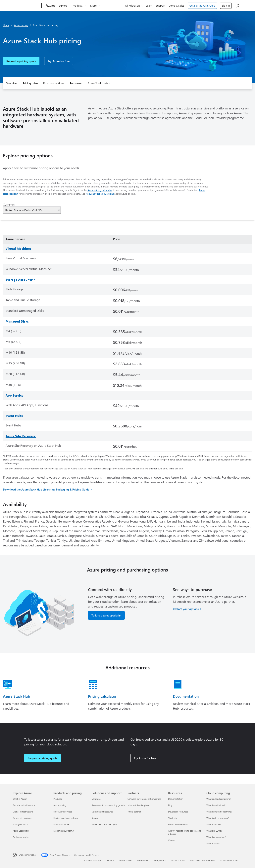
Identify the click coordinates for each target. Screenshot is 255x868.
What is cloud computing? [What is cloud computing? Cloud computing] (219, 799)
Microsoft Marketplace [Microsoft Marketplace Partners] (138, 805)
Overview (11, 83)
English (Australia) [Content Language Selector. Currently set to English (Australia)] (27, 855)
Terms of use (125, 860)
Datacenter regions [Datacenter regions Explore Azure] (22, 818)
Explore (63, 5)
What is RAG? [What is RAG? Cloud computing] (213, 843)
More (93, 5)
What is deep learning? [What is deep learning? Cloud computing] (218, 818)
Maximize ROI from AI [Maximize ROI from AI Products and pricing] (64, 831)
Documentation (186, 696)
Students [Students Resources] (172, 818)
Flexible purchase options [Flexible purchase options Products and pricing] (66, 818)
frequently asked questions (100, 194)
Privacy (110, 860)
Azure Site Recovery (21, 436)
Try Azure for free (59, 61)
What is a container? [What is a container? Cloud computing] (216, 837)
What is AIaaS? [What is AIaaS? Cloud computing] (214, 824)
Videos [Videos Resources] (171, 840)
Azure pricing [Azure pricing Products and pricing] (60, 805)
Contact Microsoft (93, 860)
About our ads (178, 860)
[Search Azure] (237, 5)
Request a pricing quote (21, 61)
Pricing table (30, 83)
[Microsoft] (26, 6)
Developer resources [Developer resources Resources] (178, 812)
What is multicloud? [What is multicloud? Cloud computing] (216, 805)
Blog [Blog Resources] (170, 805)
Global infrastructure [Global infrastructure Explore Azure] (23, 812)
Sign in (226, 5)
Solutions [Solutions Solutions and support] (96, 799)
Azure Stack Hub (98, 83)
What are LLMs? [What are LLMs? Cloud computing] (214, 831)
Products (78, 5)
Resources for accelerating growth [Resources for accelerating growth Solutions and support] (108, 805)
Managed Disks (17, 321)
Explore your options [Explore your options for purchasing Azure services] (186, 609)
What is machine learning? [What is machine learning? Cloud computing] (219, 812)
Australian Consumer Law (203, 860)
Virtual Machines (18, 248)
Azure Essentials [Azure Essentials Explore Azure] (21, 831)
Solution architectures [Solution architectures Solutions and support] (102, 812)
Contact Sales (177, 5)
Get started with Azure (202, 5)
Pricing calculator (102, 696)
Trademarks (143, 860)
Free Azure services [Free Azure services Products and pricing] (63, 812)
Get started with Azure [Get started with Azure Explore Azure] (24, 805)
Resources (76, 83)
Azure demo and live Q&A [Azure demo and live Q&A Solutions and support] (104, 824)
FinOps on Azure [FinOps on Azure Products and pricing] (61, 824)
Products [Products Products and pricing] (58, 799)
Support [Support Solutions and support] (95, 818)
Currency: (9, 204)
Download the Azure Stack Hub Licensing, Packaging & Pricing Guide (46, 489)
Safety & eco (160, 860)
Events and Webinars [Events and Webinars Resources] (178, 824)
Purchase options (54, 83)
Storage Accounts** (20, 279)
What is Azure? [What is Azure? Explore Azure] (20, 799)
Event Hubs (14, 416)
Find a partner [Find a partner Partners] (134, 812)
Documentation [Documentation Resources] (176, 799)
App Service (15, 395)
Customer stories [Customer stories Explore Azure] (21, 837)
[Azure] (50, 6)
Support (160, 5)
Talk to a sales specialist (106, 615)
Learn (149, 5)
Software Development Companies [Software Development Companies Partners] (144, 799)
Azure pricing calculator (100, 190)
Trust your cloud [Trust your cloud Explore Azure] (21, 824)
